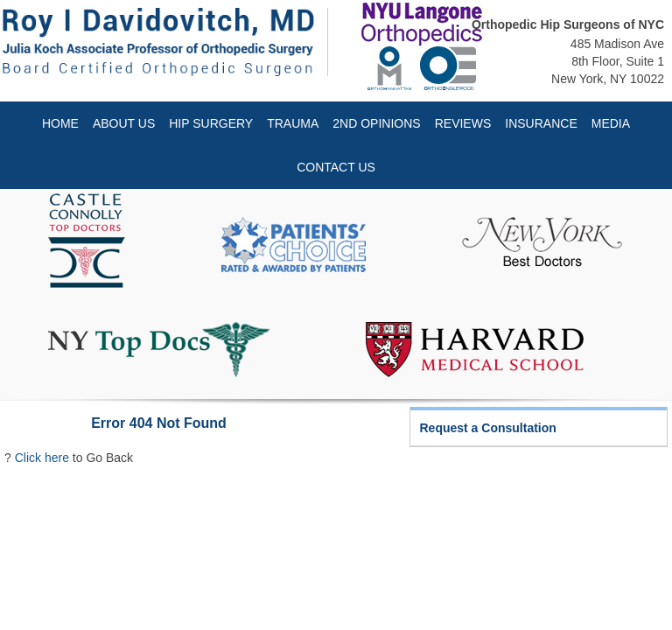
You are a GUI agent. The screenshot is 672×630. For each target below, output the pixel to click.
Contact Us (336, 167)
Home (60, 123)
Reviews (463, 123)
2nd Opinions (376, 123)
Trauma (293, 123)
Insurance (541, 123)
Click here (42, 458)
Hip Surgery (211, 123)
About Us (124, 123)
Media (611, 123)
